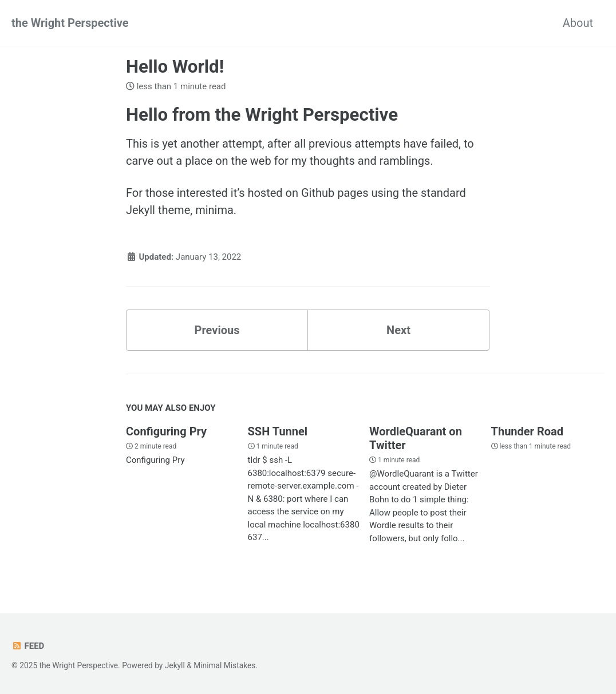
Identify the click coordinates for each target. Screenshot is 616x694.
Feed (28, 646)
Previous (217, 330)
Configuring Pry (166, 431)
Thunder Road (527, 431)
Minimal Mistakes (224, 665)
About (578, 23)
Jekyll (175, 665)
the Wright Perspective (70, 23)
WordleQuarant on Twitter (416, 438)
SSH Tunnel (278, 431)
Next (398, 330)
